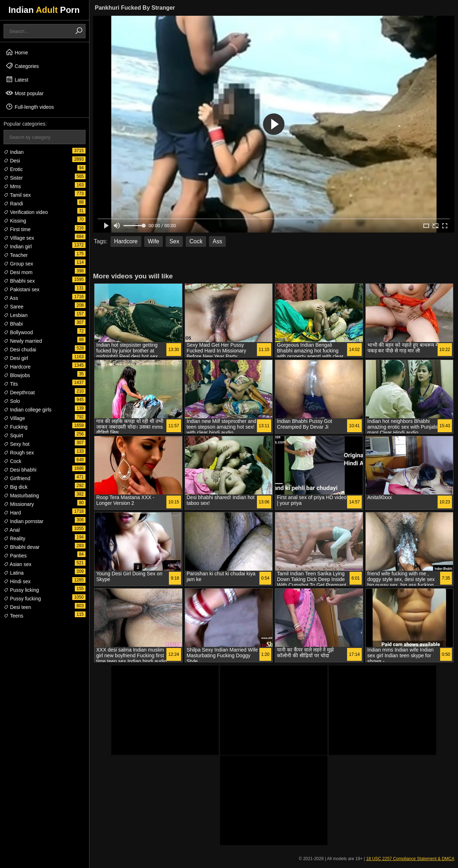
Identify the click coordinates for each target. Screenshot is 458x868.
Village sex (19, 238)
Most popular (25, 93)
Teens (13, 616)
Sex (174, 241)
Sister (13, 178)
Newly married (23, 341)
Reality (14, 538)
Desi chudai (20, 350)
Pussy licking (21, 590)
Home (17, 52)
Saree (13, 307)
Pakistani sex (21, 289)
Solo (12, 401)
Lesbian (16, 315)
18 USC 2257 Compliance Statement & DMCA (410, 859)
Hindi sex (17, 581)
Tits (11, 384)
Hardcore (17, 367)
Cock (13, 461)
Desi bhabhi (20, 470)
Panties (15, 556)
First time (17, 229)
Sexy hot (16, 444)
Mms (12, 186)
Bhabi (13, 324)
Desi (12, 161)
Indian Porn (44, 10)
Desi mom (18, 272)
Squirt (13, 435)
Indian (14, 152)
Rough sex (19, 453)
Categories (22, 66)
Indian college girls (28, 410)
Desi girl (16, 358)
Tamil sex (17, 195)
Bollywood (18, 332)
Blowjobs (17, 375)
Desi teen (17, 607)
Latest (17, 79)
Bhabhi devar (21, 547)
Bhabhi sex (19, 281)
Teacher (16, 255)
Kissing (15, 221)
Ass (11, 298)
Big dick (16, 487)
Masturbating (21, 496)
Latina (14, 573)
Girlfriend (17, 478)
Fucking (16, 427)
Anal (12, 530)
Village (14, 418)
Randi (13, 204)
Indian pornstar (23, 521)
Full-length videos (30, 107)
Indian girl (18, 247)
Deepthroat (19, 392)
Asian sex (18, 564)
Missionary (19, 504)
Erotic (13, 169)
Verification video (26, 212)
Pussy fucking (22, 599)
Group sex (18, 264)
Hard (12, 513)
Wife (154, 241)
